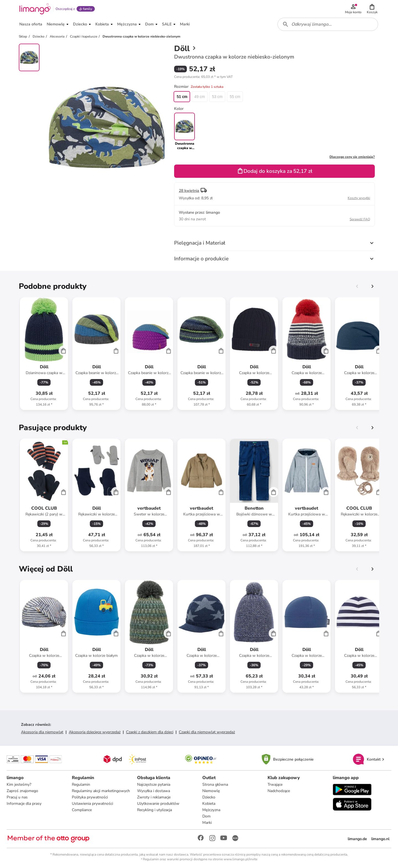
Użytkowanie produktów (158, 804)
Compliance (82, 810)
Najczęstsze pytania (154, 784)
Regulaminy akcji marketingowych (101, 791)
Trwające (275, 784)
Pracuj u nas (17, 797)
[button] (372, 9)
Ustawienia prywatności (92, 804)
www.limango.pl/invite (240, 859)
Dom (206, 816)
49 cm (200, 97)
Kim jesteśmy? (19, 784)
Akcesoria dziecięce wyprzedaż (95, 732)
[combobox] (328, 24)
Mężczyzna (211, 810)
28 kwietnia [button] (189, 191)
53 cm (217, 97)
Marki (207, 823)
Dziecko (209, 797)
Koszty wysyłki (359, 198)
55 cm (235, 97)
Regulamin (81, 784)
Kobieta (209, 804)
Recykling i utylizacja (155, 810)
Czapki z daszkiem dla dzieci (150, 732)
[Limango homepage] (35, 9)
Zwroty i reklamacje (154, 797)
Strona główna (215, 784)
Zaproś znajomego (22, 791)
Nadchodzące (279, 791)
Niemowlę (211, 791)
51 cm (182, 97)
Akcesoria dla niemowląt (42, 732)
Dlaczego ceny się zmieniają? (352, 157)
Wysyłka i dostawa (154, 791)
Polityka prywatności (90, 797)
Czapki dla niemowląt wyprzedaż (207, 732)
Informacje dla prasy (24, 804)
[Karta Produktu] (44, 354)
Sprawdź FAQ (360, 219)
